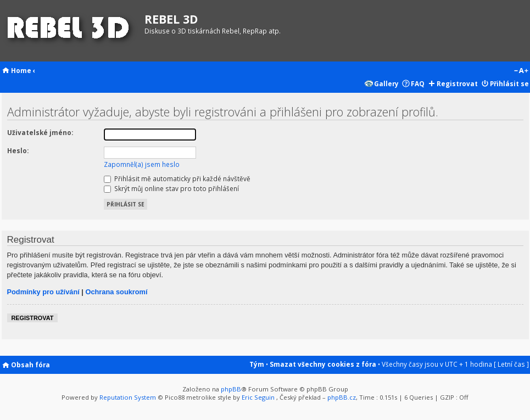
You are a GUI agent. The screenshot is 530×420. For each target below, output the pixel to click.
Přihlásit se (509, 83)
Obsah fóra (30, 365)
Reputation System (128, 397)
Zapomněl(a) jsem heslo (142, 164)
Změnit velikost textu (521, 71)
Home (21, 70)
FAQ (418, 83)
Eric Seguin (258, 397)
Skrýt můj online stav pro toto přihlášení (171, 188)
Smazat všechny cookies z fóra (323, 364)
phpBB (231, 389)
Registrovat (457, 83)
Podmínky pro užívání (43, 292)
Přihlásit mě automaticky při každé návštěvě (177, 178)
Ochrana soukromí (116, 292)
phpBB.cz (342, 397)
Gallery (386, 83)
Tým (257, 364)
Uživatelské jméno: (40, 132)
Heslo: (18, 150)
